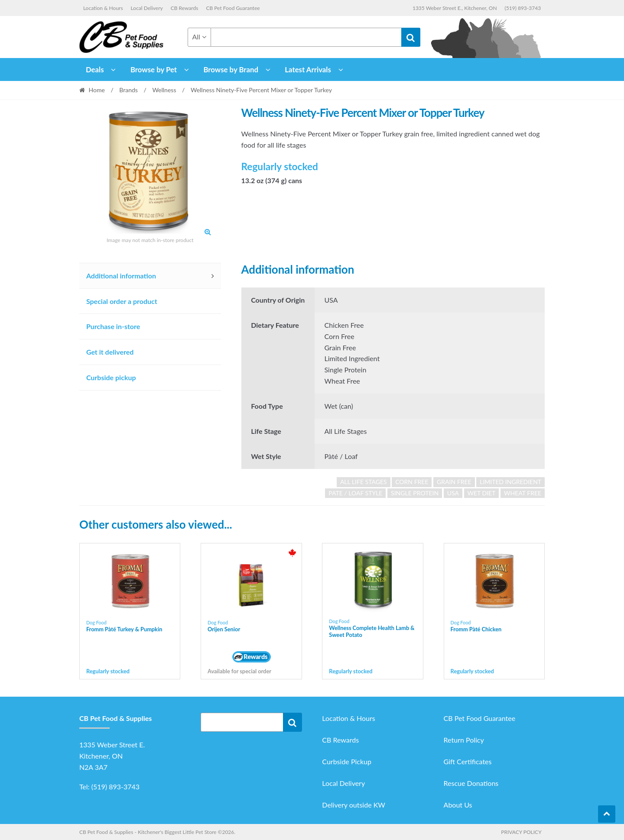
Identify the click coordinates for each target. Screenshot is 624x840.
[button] (208, 232)
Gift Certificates (468, 761)
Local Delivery (147, 8)
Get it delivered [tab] (110, 352)
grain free (454, 482)
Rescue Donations (471, 783)
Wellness (164, 90)
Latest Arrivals (308, 69)
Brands (128, 90)
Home (97, 90)
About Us (458, 805)
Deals (95, 69)
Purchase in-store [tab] (113, 326)
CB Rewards (185, 8)
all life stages (364, 482)
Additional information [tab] (121, 276)
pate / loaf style (355, 493)
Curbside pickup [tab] (111, 377)
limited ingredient (510, 482)
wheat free (523, 493)
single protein (415, 493)
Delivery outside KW (354, 805)
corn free (412, 482)
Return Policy (464, 740)
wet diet (482, 493)
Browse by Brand (231, 69)
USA (453, 493)
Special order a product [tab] (122, 301)
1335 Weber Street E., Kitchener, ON (455, 8)
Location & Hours (103, 8)
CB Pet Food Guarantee (233, 8)
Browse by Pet (154, 69)
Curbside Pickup (347, 761)
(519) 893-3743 (523, 8)
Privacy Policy (521, 832)
